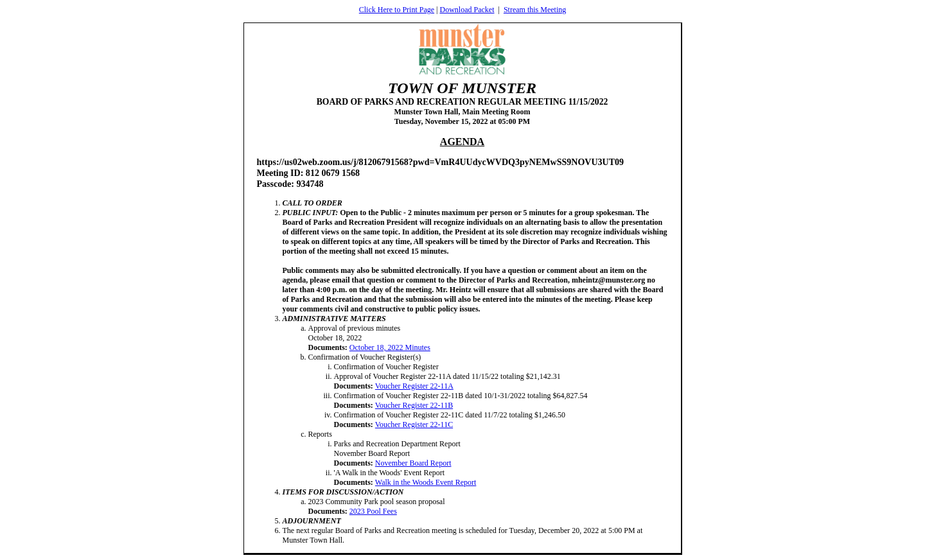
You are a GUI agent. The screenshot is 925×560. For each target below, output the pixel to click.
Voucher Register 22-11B (414, 405)
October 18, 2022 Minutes (390, 347)
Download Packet (467, 10)
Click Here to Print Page (397, 10)
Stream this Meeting (535, 10)
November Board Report (413, 463)
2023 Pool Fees (373, 511)
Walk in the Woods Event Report (426, 482)
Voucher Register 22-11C (414, 424)
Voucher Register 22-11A (414, 386)
